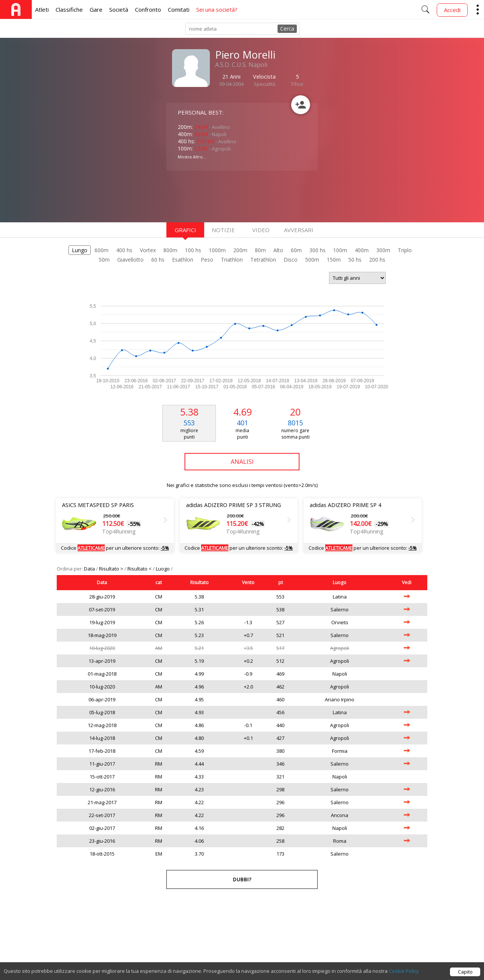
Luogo (163, 569)
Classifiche (69, 9)
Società (119, 9)
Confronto (148, 9)
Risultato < (140, 569)
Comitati (179, 9)
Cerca (287, 29)
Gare (96, 9)
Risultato (199, 582)
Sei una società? (217, 9)
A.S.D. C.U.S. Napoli (241, 65)
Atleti (42, 9)
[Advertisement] (227, 195)
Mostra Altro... (192, 157)
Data (90, 569)
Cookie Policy (404, 974)
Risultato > (112, 569)
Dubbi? (242, 879)
